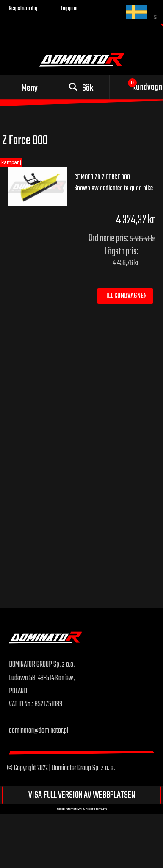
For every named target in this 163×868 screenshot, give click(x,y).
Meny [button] (30, 88)
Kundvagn (147, 87)
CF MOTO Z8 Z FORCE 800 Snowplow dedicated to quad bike (113, 183)
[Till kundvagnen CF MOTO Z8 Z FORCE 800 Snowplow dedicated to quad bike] (125, 296)
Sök (88, 88)
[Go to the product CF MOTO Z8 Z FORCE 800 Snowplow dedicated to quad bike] (37, 187)
